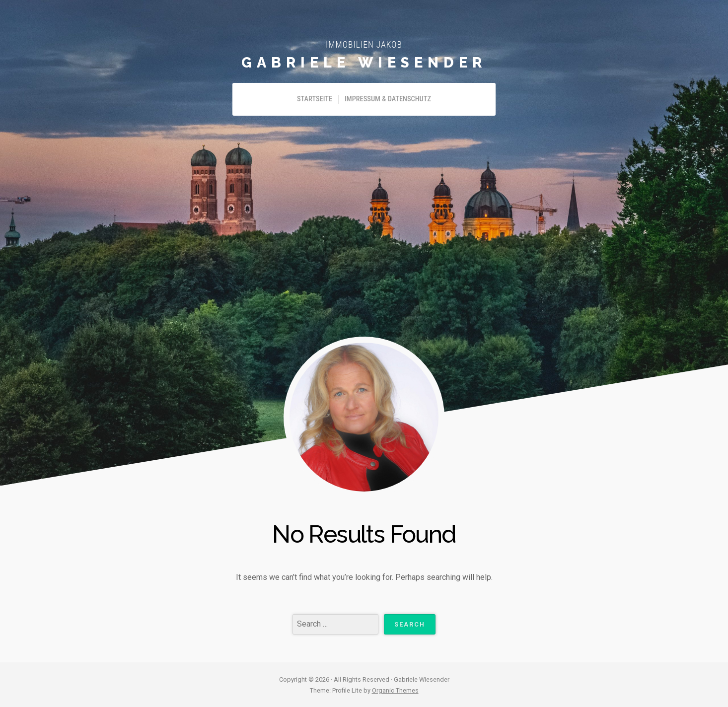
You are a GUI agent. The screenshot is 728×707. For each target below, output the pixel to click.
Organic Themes (395, 690)
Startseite (315, 99)
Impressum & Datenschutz (388, 99)
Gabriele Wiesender (364, 63)
